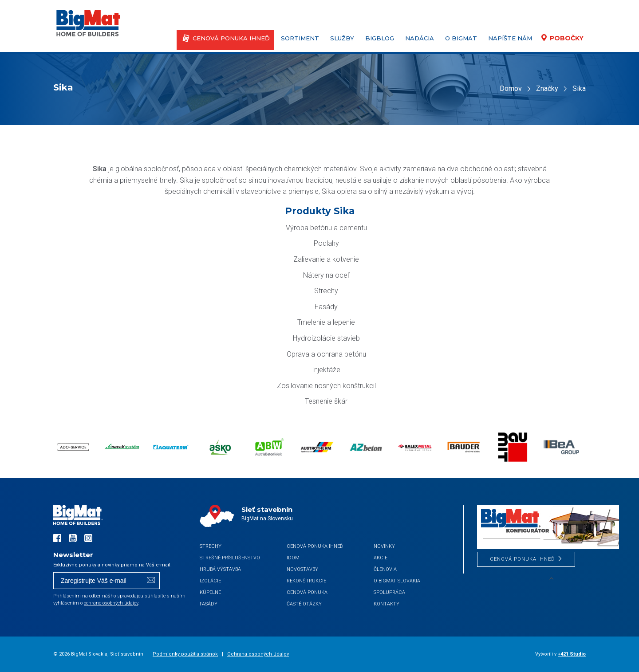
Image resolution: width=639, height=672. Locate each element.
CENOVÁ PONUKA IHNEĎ (231, 38)
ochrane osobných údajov (111, 603)
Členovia (385, 569)
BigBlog (380, 38)
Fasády (209, 604)
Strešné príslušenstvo (230, 558)
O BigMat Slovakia (397, 581)
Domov (511, 88)
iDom (293, 558)
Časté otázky (304, 604)
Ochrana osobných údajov (258, 654)
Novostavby (302, 569)
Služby (342, 38)
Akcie (381, 558)
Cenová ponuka (307, 592)
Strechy (211, 546)
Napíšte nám (510, 38)
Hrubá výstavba (220, 569)
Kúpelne (210, 592)
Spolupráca (389, 592)
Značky (547, 88)
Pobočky (567, 38)
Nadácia (420, 38)
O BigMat (461, 38)
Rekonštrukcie (306, 581)
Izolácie (210, 581)
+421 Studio (572, 654)
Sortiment (300, 38)
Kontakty (387, 604)
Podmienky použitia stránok (185, 654)
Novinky (384, 546)
